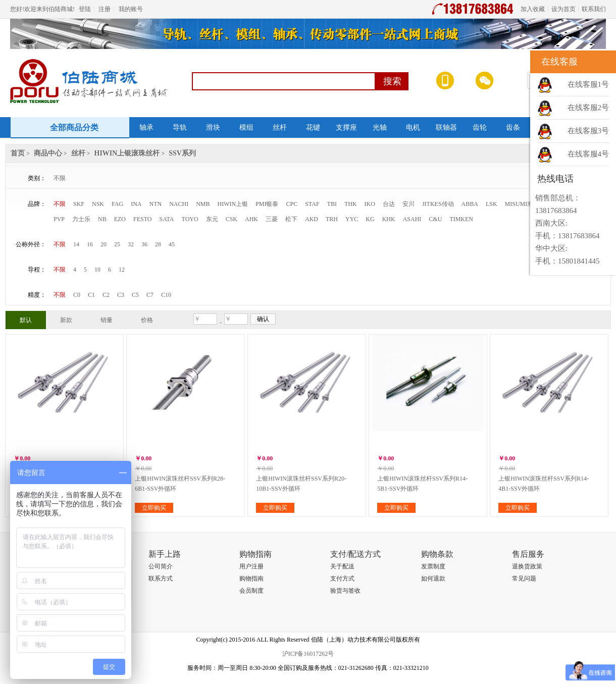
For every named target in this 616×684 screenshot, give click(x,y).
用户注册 (251, 566)
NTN (155, 204)
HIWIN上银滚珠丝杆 (127, 153)
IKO (370, 204)
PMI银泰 (267, 204)
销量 (107, 320)
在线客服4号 (588, 154)
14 (76, 244)
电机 (413, 127)
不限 (60, 178)
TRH (332, 219)
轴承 (146, 127)
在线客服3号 (588, 131)
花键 (313, 127)
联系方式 (161, 578)
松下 (291, 219)
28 (158, 244)
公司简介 (161, 566)
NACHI (179, 204)
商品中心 (48, 153)
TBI (332, 204)
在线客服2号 (588, 108)
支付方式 (342, 578)
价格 (147, 320)
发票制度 (433, 566)
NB (102, 219)
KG (370, 219)
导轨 (180, 127)
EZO (120, 219)
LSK (492, 204)
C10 (166, 295)
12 (122, 270)
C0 (77, 295)
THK (351, 204)
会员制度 (251, 591)
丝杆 (280, 127)
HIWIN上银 (233, 204)
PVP (59, 219)
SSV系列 (182, 153)
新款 (66, 320)
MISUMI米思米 (525, 204)
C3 (121, 295)
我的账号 (131, 9)
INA (136, 204)
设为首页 (563, 9)
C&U (435, 219)
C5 (135, 295)
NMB (203, 204)
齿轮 (480, 127)
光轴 (380, 127)
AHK (251, 219)
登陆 (85, 9)
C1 (91, 295)
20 (104, 244)
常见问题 (524, 578)
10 (97, 270)
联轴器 (446, 127)
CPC (292, 204)
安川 (408, 204)
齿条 (513, 127)
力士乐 (81, 219)
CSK (232, 219)
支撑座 (346, 127)
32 (131, 244)
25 (117, 244)
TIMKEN (461, 219)
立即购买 (154, 508)
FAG (117, 204)
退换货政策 (527, 566)
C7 (150, 295)
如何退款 (433, 578)
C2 (106, 295)
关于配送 (342, 566)
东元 (212, 219)
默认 (26, 320)
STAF (312, 204)
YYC (352, 219)
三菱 (272, 219)
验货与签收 (345, 591)
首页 (18, 153)
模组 (246, 127)
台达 (389, 204)
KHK (389, 219)
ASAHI (412, 219)
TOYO (190, 219)
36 (144, 244)
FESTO (142, 219)
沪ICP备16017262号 (308, 654)
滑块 (213, 127)
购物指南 (251, 578)
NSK (98, 204)
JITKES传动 (438, 204)
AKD (312, 219)
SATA (166, 219)
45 (172, 244)
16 (90, 244)
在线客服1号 (588, 84)
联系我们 (594, 9)
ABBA (470, 204)
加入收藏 (533, 9)
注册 (105, 9)
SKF (79, 204)
